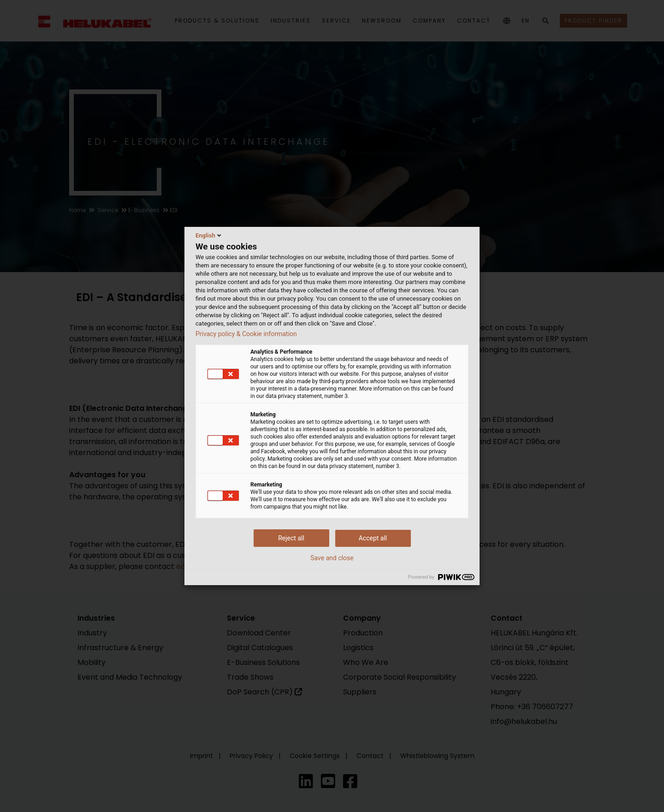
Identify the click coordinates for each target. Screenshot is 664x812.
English (209, 235)
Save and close (332, 558)
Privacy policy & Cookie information (246, 334)
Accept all (373, 538)
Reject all (291, 538)
